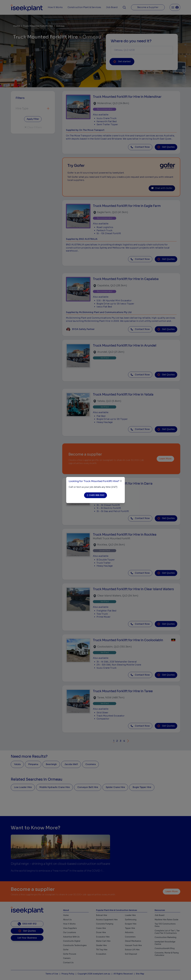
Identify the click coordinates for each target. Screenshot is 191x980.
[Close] (121, 481)
